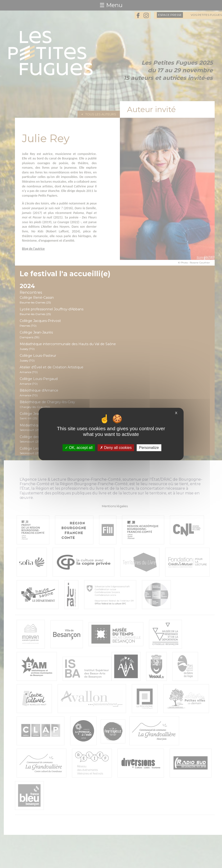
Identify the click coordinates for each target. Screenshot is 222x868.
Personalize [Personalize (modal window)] (149, 448)
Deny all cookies (116, 448)
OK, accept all (79, 448)
